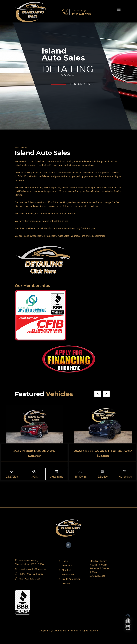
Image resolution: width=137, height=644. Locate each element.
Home (65, 561)
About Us (66, 570)
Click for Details (81, 84)
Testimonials (68, 574)
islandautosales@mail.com (32, 569)
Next (106, 394)
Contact (66, 583)
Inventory (67, 565)
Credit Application (71, 579)
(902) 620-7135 (32, 579)
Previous (98, 394)
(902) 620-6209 (81, 14)
